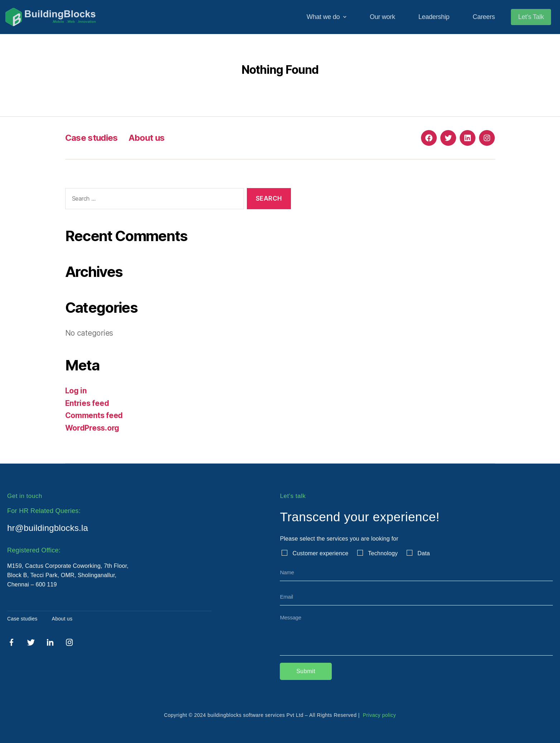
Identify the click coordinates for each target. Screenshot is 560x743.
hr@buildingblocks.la (48, 528)
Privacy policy (379, 715)
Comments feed (94, 415)
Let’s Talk (531, 17)
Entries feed (87, 403)
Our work (382, 17)
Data (424, 553)
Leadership (434, 17)
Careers (484, 17)
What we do (327, 17)
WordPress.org (92, 428)
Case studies (92, 138)
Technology (383, 553)
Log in (76, 391)
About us (147, 138)
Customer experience (320, 553)
